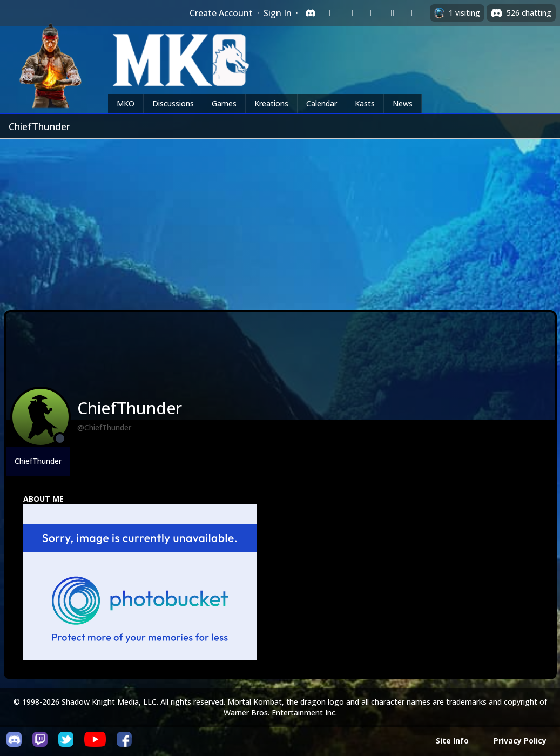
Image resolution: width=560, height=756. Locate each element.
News (403, 103)
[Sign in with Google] (352, 13)
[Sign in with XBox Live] (413, 13)
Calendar (322, 103)
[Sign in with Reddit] (372, 13)
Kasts (365, 103)
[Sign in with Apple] (393, 13)
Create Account (221, 13)
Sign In (278, 13)
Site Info (452, 741)
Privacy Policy (520, 741)
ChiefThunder (38, 461)
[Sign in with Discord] (311, 13)
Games (224, 103)
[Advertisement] (280, 220)
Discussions (173, 103)
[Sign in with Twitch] (331, 13)
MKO (126, 103)
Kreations (271, 103)
